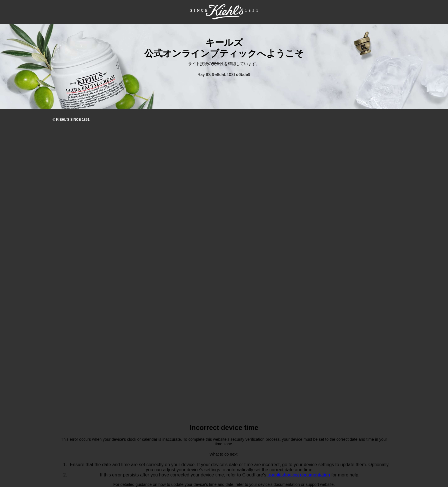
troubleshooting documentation (299, 475)
